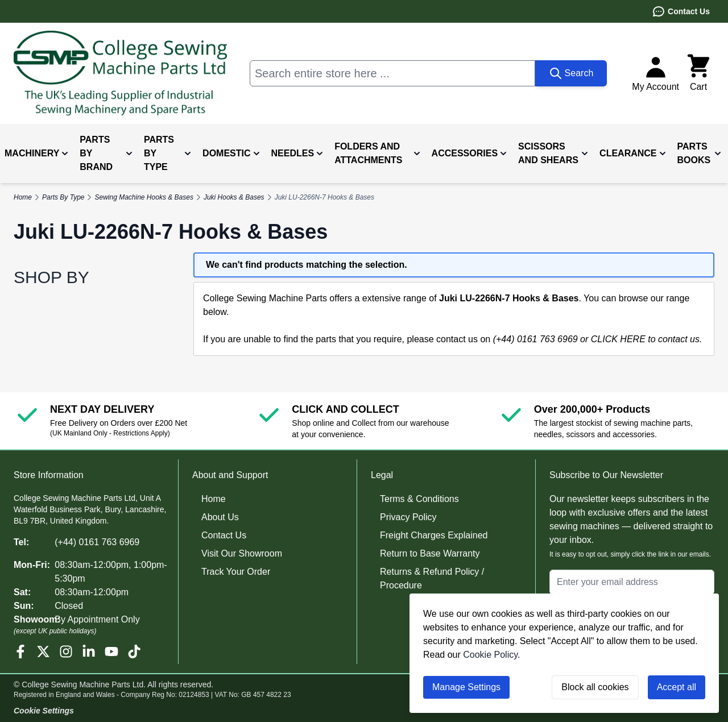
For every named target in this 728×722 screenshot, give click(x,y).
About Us (220, 517)
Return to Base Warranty (430, 553)
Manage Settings (466, 687)
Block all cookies (595, 687)
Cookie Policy (490, 655)
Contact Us (681, 11)
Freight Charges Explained (434, 535)
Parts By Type (63, 197)
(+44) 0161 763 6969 (97, 542)
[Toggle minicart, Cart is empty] (698, 73)
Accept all (677, 687)
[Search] (571, 73)
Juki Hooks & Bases (234, 197)
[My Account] (655, 73)
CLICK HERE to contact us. (647, 339)
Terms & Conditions (419, 499)
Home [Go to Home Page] (23, 197)
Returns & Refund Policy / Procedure (432, 578)
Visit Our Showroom (242, 553)
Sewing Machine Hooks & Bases (144, 197)
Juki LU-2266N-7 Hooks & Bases (324, 197)
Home (214, 499)
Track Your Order (236, 572)
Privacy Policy (408, 517)
